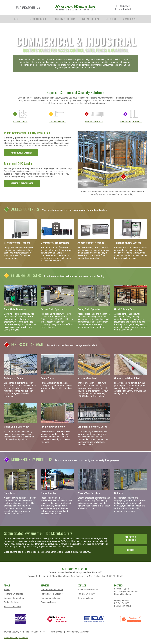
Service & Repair (48, 602)
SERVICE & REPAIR (130, 19)
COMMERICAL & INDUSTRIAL (64, 19)
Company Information (14, 598)
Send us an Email (85, 598)
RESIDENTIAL (111, 19)
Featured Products (13, 607)
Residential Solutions (51, 598)
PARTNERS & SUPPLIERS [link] (131, 539)
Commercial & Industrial (52, 590)
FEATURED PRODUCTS (38, 19)
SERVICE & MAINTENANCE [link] (22, 183)
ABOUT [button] (18, 19)
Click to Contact (123, 9)
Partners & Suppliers (14, 594)
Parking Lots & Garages (52, 594)
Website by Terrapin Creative (16, 638)
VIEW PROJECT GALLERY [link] (21, 153)
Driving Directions (122, 594)
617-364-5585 (123, 6)
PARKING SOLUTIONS (91, 19)
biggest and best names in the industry (63, 544)
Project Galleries (12, 602)
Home (7, 590)
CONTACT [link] (131, 550)
